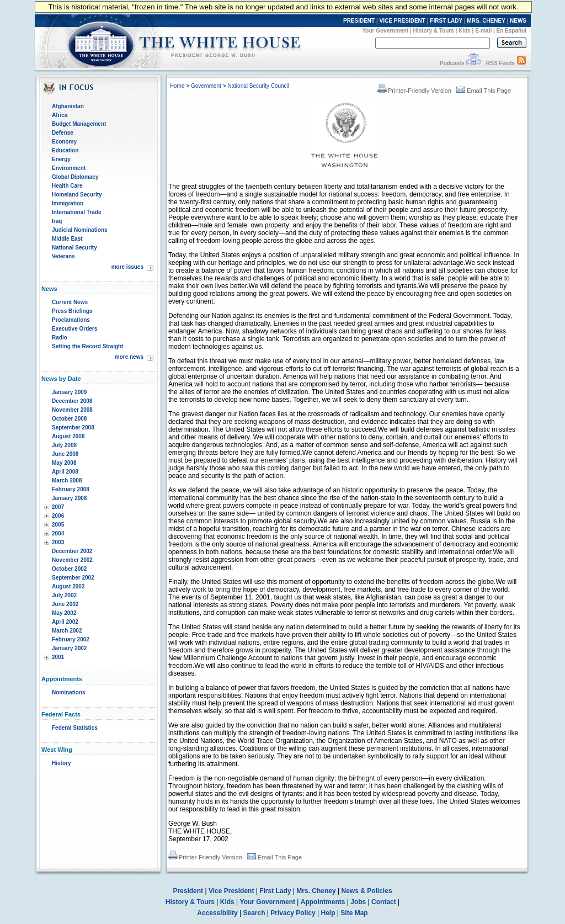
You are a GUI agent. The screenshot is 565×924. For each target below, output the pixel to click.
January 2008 (69, 498)
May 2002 (64, 613)
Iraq (57, 221)
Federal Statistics (75, 728)
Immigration (68, 203)
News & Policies (367, 891)
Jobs (358, 902)
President (188, 891)
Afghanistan (68, 106)
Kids (465, 31)
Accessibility (217, 913)
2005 (58, 525)
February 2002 (71, 639)
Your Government (385, 31)
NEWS (518, 21)
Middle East (67, 239)
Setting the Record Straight (87, 346)
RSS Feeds (500, 63)
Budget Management (79, 124)
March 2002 (67, 631)
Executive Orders (74, 329)
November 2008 (72, 410)
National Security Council (258, 86)
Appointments (323, 902)
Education (65, 150)
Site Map (354, 913)
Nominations (69, 692)
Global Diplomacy (75, 177)
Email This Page (484, 91)
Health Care (67, 186)
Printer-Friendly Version (414, 91)
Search (254, 913)
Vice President (231, 891)
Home (177, 86)
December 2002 (72, 551)
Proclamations (71, 320)
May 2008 (64, 463)
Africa (60, 115)
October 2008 (69, 419)
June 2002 (65, 604)
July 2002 (64, 595)
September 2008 (73, 428)
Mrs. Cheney (316, 891)
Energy (61, 159)
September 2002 (73, 578)
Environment (69, 168)
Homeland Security (77, 195)
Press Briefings (72, 311)
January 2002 (69, 648)
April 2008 (65, 472)
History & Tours (434, 31)
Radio (60, 338)
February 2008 (71, 489)
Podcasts (452, 63)
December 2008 (72, 401)
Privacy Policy (293, 913)
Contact (384, 902)
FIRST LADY (446, 21)
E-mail (483, 31)
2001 (58, 657)
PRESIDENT (359, 21)
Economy (64, 142)
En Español (511, 31)
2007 (58, 507)
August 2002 (68, 586)
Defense (63, 133)
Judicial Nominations (80, 230)
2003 (58, 542)
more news (129, 357)
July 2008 (64, 445)
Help (328, 913)
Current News (70, 302)
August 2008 (68, 436)
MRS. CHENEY (486, 21)
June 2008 (65, 454)
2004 (58, 533)
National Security (74, 248)
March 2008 (67, 480)
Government (206, 86)
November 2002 (72, 560)
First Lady (275, 891)
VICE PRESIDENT (403, 21)
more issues (127, 267)
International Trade (76, 212)
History (61, 763)
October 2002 (69, 569)
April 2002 (65, 622)
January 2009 (69, 392)
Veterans (63, 256)
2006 (58, 516)
